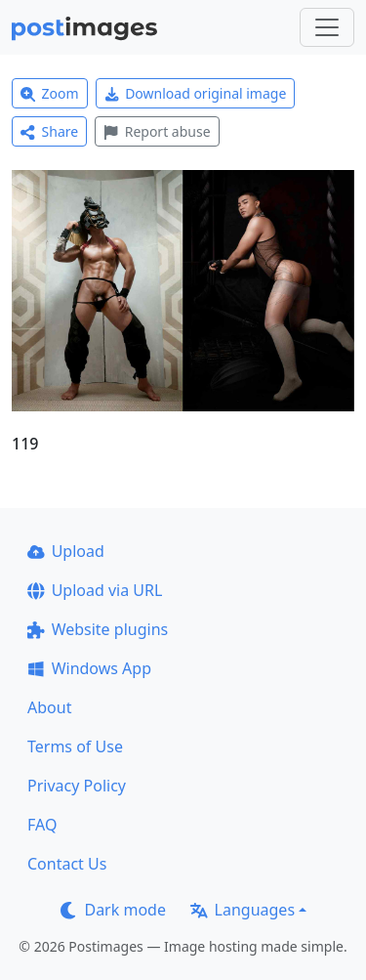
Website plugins (98, 629)
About (49, 707)
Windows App (89, 668)
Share (49, 131)
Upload (66, 551)
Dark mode (113, 910)
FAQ (42, 825)
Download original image (196, 93)
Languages (243, 910)
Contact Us (67, 864)
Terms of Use (75, 746)
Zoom (50, 93)
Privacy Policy (77, 786)
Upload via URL (95, 590)
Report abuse (157, 131)
